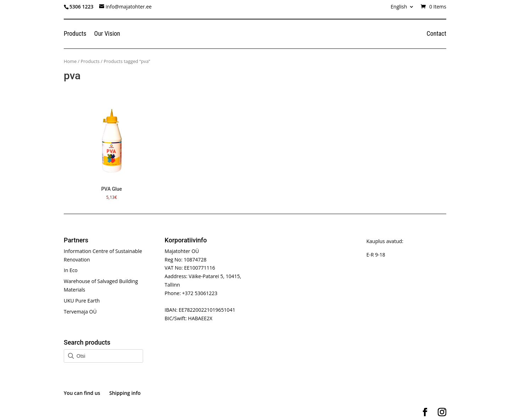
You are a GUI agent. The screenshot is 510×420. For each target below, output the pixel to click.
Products (75, 34)
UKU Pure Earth (82, 301)
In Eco (71, 270)
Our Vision (107, 34)
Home (70, 61)
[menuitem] (402, 9)
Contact (436, 34)
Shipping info (125, 393)
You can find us (82, 393)
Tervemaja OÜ (80, 312)
